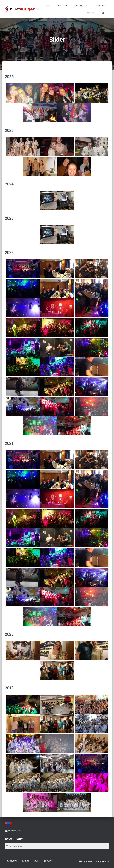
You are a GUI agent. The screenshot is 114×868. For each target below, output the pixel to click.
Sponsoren (101, 5)
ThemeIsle (105, 861)
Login (37, 861)
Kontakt (91, 13)
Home (47, 5)
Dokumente (12, 861)
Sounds (26, 861)
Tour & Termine (81, 5)
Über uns (62, 5)
